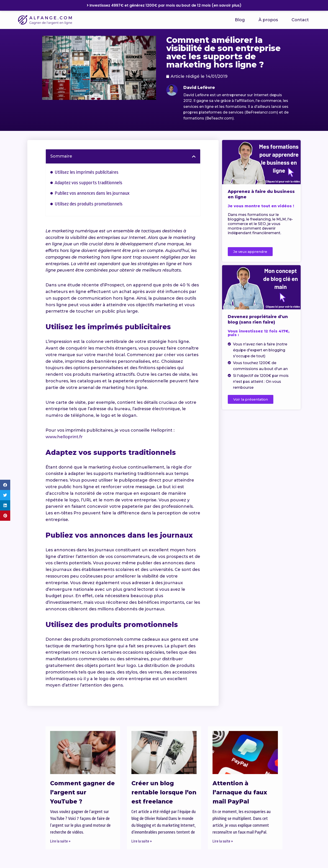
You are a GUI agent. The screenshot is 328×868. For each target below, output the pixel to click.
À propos (268, 20)
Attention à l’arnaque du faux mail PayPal (240, 792)
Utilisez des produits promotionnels (89, 204)
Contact (300, 20)
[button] (5, 485)
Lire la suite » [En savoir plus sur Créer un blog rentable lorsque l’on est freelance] (142, 841)
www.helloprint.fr (64, 437)
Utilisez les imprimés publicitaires (87, 172)
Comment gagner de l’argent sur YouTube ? (82, 792)
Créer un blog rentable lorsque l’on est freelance (164, 792)
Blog (240, 20)
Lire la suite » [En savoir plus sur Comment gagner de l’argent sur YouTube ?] (60, 841)
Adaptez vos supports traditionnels (88, 183)
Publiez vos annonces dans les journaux (92, 193)
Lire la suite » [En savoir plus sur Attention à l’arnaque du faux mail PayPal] (223, 841)
